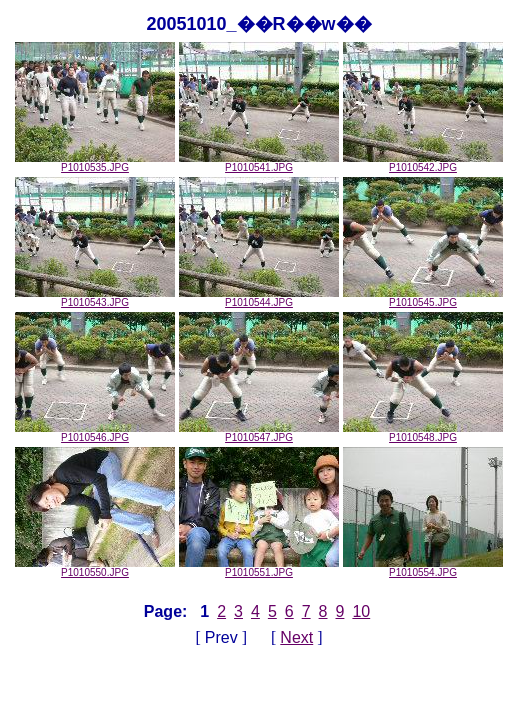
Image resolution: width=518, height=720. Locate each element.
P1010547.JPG (259, 433)
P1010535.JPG (95, 163)
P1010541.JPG (259, 163)
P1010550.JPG (95, 568)
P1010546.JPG (95, 433)
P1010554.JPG (423, 568)
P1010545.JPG (423, 298)
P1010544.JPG (259, 298)
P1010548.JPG (423, 433)
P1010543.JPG (95, 298)
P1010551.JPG (259, 568)
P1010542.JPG (423, 163)
